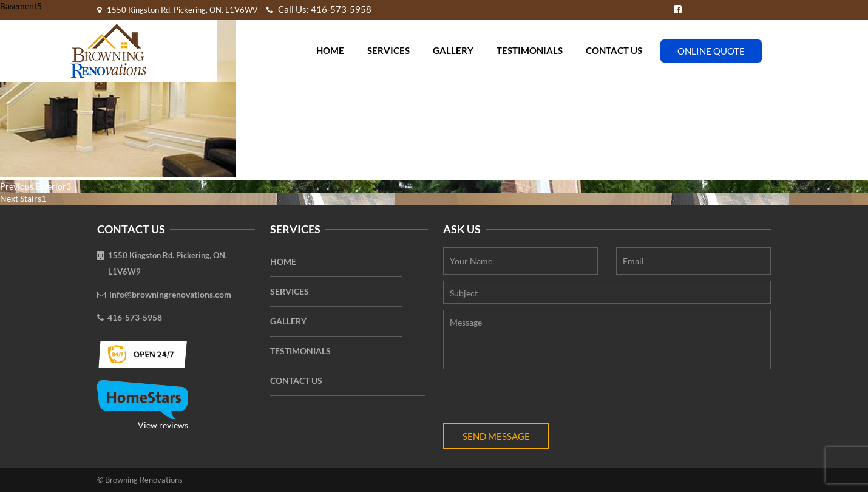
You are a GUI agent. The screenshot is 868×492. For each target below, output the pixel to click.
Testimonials (530, 50)
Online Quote (711, 51)
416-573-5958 (135, 317)
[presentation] (535, 399)
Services (388, 50)
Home (330, 50)
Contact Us (614, 50)
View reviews (143, 405)
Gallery (453, 50)
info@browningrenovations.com (170, 294)
